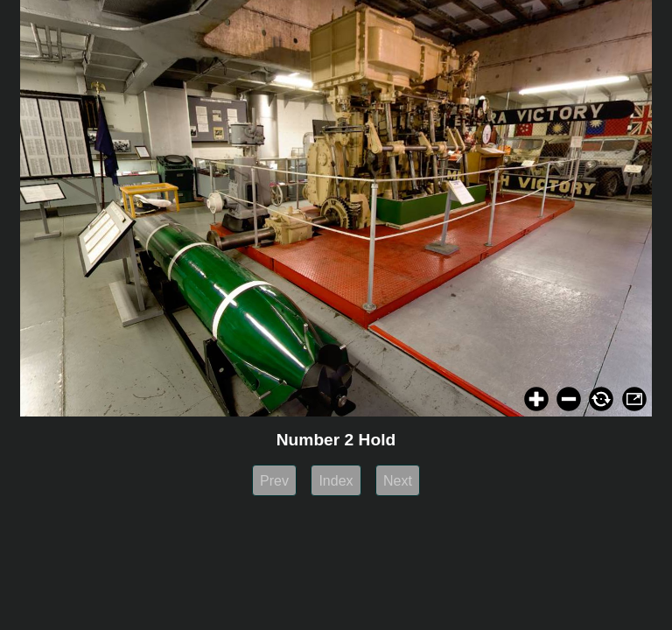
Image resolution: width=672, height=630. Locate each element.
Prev (274, 481)
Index (336, 481)
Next (398, 481)
